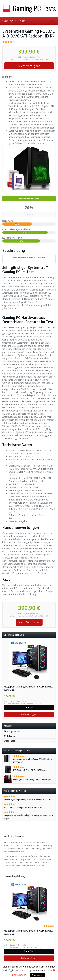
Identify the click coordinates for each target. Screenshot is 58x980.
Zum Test (29, 707)
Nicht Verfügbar (29, 66)
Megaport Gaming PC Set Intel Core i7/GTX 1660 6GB (28, 689)
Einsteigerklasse (12, 731)
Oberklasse (10, 741)
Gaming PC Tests (14, 21)
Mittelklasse (10, 736)
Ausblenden (40, 258)
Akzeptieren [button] (38, 975)
